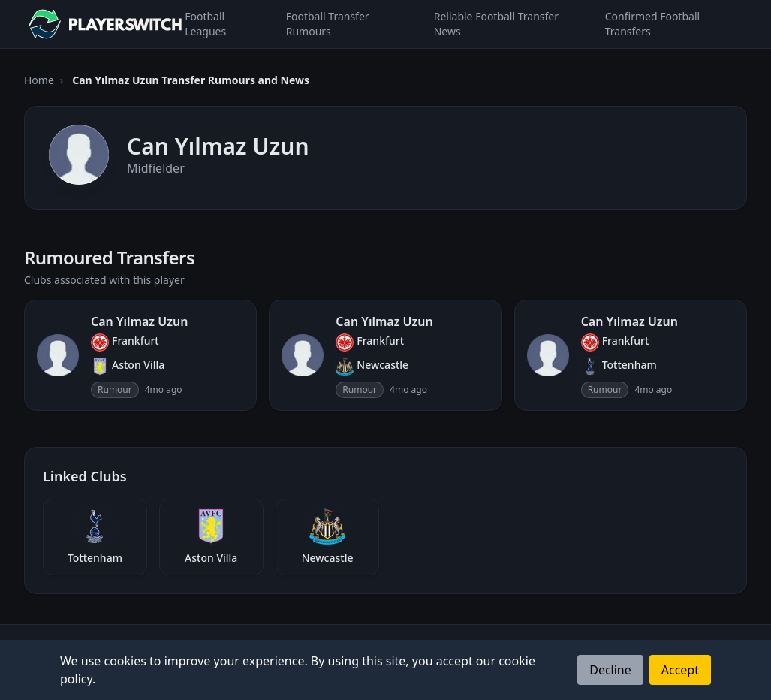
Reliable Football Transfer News (496, 24)
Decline (610, 670)
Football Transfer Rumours (328, 24)
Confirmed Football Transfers (652, 24)
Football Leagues (205, 24)
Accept (680, 670)
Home (39, 80)
